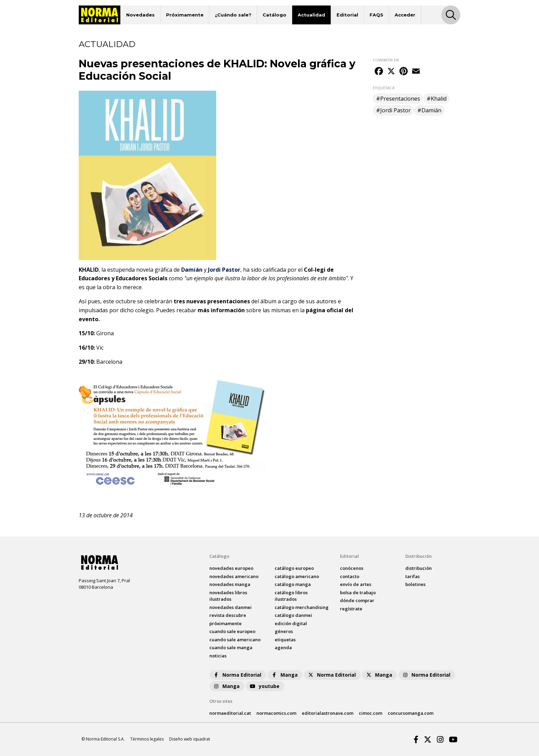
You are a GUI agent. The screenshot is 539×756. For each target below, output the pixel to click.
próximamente (225, 623)
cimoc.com (371, 713)
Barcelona (109, 362)
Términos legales (147, 739)
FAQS (376, 15)
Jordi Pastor (224, 270)
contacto (350, 576)
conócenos (352, 568)
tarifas (412, 576)
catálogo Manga (293, 584)
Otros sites (221, 701)
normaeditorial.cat (230, 713)
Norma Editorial (237, 675)
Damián (192, 270)
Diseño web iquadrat (190, 739)
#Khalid (437, 99)
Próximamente (185, 15)
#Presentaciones (398, 99)
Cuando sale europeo (232, 631)
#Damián (429, 110)
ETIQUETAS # (383, 88)
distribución (419, 568)
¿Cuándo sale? (233, 15)
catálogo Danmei (293, 615)
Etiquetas (285, 640)
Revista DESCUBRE (228, 615)
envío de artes (356, 584)
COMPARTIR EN (386, 60)
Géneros (284, 631)
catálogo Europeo (294, 568)
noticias (218, 656)
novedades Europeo (231, 568)
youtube (264, 686)
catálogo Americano (297, 576)
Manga (284, 675)
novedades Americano (234, 576)
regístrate (351, 609)
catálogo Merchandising (302, 607)
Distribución (419, 556)
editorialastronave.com (328, 713)
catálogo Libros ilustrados (291, 596)
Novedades (140, 15)
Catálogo (274, 15)
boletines (415, 584)
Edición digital (291, 623)
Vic (100, 348)
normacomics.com (276, 713)
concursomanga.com (411, 713)
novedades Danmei (230, 607)
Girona (105, 333)
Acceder (405, 15)
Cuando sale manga (231, 647)
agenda (283, 647)
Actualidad (311, 15)
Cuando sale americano (235, 640)
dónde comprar (357, 600)
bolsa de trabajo (358, 593)
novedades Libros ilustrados (228, 596)
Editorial (347, 15)
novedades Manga (230, 584)
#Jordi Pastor (393, 110)
